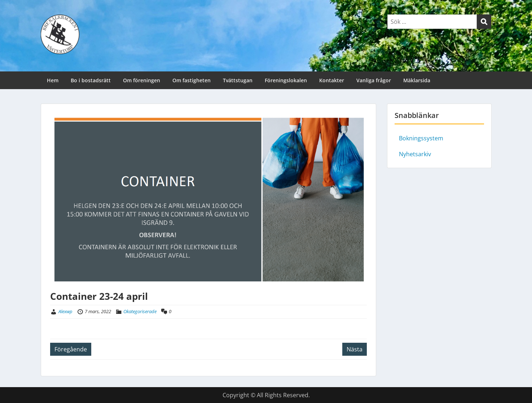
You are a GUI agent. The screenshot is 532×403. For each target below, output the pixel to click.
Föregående (71, 349)
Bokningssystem (421, 138)
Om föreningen (142, 80)
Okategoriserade (140, 311)
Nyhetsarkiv (415, 154)
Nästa (355, 349)
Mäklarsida (417, 80)
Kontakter (332, 80)
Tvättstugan (238, 80)
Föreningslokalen (286, 80)
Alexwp (65, 311)
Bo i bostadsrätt (91, 80)
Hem (53, 80)
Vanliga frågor (374, 80)
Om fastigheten (192, 80)
